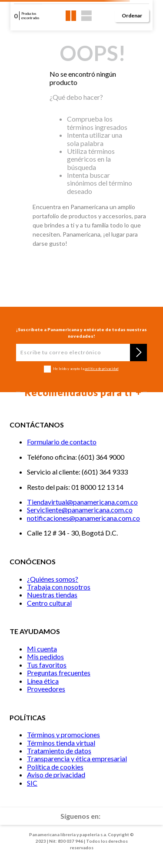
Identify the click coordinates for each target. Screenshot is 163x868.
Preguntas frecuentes (59, 673)
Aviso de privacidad (56, 775)
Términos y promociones (63, 734)
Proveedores (46, 689)
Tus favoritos (47, 665)
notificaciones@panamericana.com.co (83, 518)
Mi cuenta (42, 649)
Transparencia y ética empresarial (77, 758)
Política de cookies (55, 767)
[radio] (71, 16)
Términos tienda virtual (61, 743)
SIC (32, 783)
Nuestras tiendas (52, 595)
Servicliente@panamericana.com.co (80, 510)
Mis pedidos (45, 656)
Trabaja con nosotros (59, 587)
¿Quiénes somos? (53, 579)
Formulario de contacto (62, 442)
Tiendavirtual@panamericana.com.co (82, 502)
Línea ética (43, 681)
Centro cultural (49, 603)
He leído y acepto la (86, 369)
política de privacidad (101, 369)
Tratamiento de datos (59, 751)
